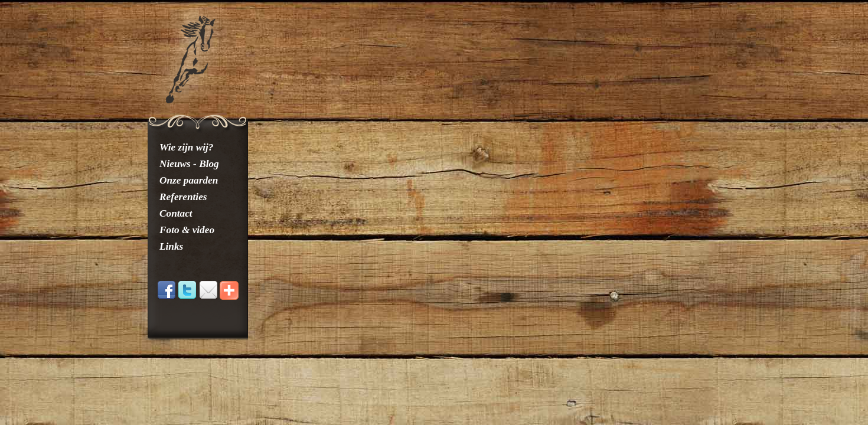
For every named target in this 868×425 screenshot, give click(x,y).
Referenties (183, 197)
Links (171, 246)
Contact (176, 213)
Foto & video (187, 230)
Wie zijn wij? (186, 147)
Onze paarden (189, 180)
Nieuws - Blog (189, 164)
